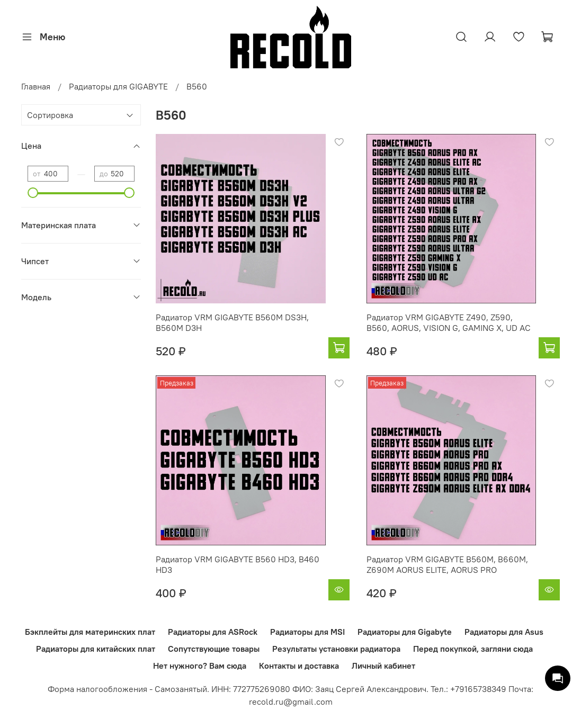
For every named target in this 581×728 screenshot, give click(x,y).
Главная (36, 86)
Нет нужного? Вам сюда (200, 666)
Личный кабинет (383, 666)
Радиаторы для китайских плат (96, 649)
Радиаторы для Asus (504, 632)
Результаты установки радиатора (336, 649)
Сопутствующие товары (214, 649)
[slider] (33, 193)
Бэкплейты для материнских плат (90, 632)
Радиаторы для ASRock (213, 632)
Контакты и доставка (299, 666)
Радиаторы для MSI (307, 632)
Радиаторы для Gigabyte (405, 632)
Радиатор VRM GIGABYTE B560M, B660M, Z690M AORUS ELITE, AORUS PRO (447, 564)
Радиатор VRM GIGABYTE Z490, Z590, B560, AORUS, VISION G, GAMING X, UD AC (449, 322)
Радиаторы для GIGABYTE (118, 86)
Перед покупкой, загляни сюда (473, 649)
